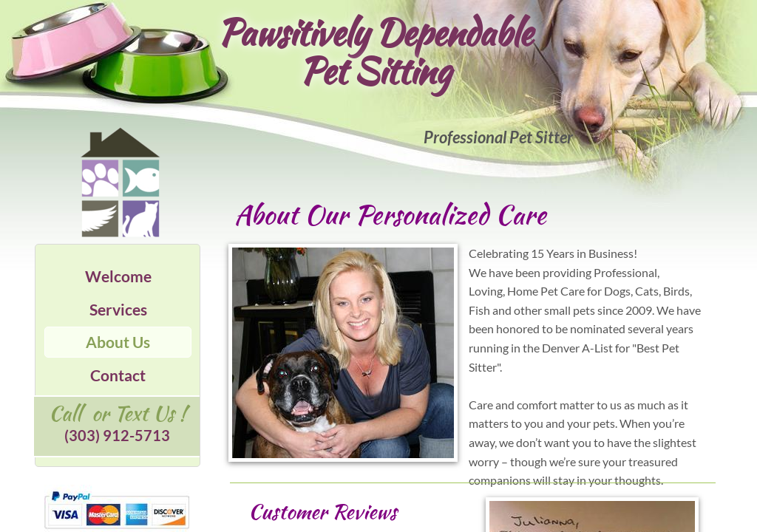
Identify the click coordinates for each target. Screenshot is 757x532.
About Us (118, 342)
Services (118, 309)
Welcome (118, 276)
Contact (118, 375)
